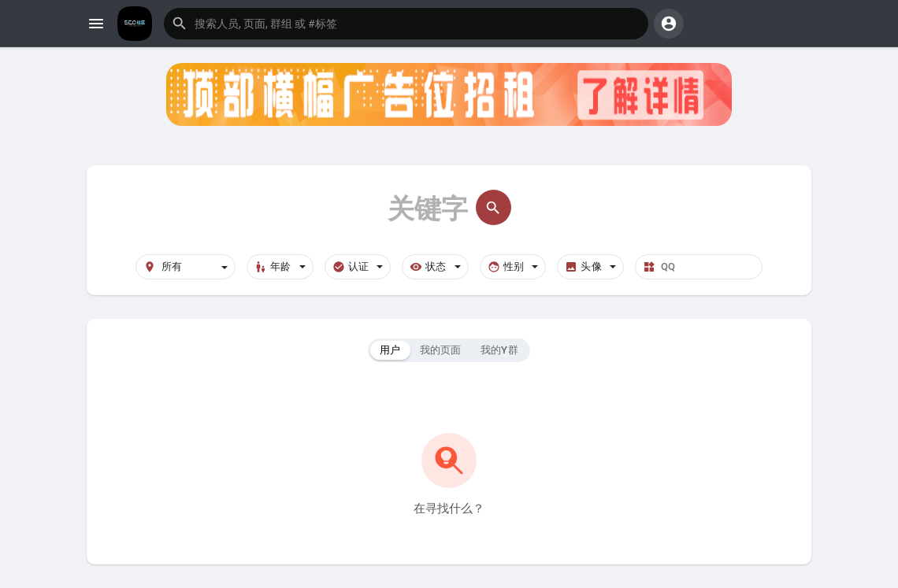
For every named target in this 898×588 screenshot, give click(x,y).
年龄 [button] (280, 267)
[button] (406, 24)
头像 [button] (590, 267)
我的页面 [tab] (441, 350)
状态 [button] (435, 267)
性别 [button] (513, 267)
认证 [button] (358, 267)
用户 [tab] (390, 350)
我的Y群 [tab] (499, 350)
